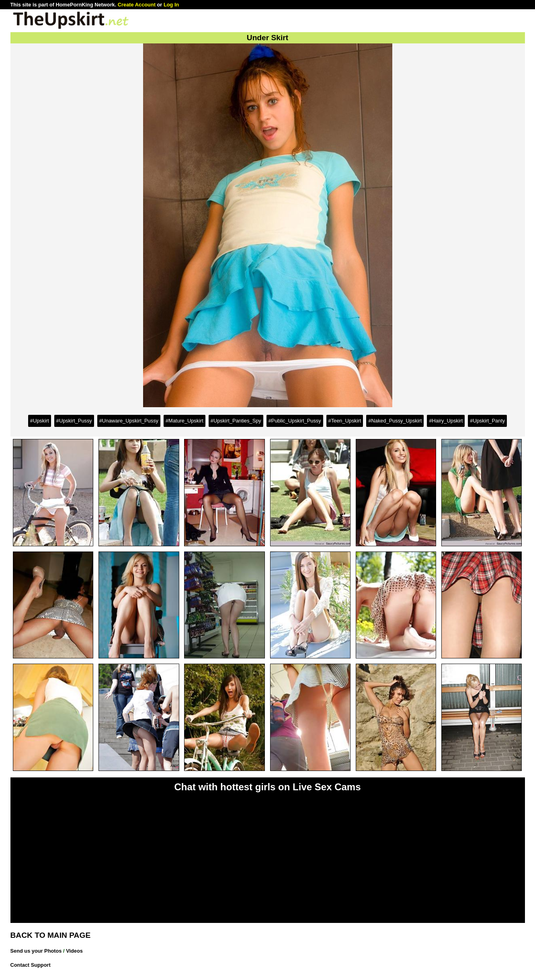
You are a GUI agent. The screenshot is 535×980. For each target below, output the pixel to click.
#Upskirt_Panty (487, 421)
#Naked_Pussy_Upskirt (395, 421)
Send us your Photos (36, 951)
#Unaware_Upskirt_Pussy (129, 421)
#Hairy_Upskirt (446, 421)
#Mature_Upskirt (184, 421)
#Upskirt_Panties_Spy (236, 421)
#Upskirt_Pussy (74, 421)
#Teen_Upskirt (345, 421)
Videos (74, 951)
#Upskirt (40, 421)
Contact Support (31, 965)
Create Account (137, 5)
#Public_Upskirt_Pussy (295, 421)
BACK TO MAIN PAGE (51, 935)
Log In (171, 5)
